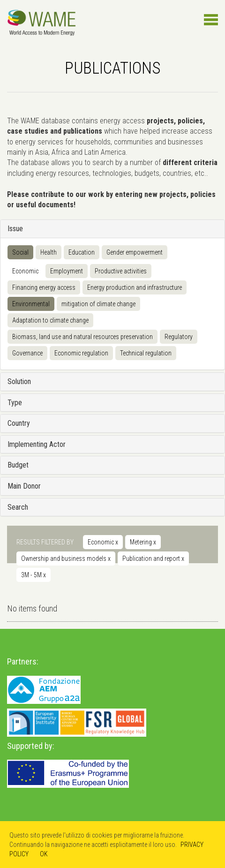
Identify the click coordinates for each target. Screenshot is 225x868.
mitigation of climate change (98, 304)
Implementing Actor (37, 444)
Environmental (31, 304)
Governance (27, 353)
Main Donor (24, 486)
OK (44, 854)
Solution (19, 381)
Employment (67, 271)
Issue (15, 229)
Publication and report (153, 559)
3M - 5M (34, 575)
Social (20, 252)
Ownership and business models (66, 559)
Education (82, 252)
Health (49, 252)
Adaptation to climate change (50, 320)
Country (19, 423)
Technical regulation (146, 353)
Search (18, 507)
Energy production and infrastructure (135, 287)
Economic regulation (81, 353)
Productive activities (121, 271)
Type (15, 403)
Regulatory (179, 337)
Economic (25, 271)
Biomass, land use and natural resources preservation (82, 337)
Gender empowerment (135, 252)
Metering (143, 542)
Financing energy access (44, 287)
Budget (18, 465)
